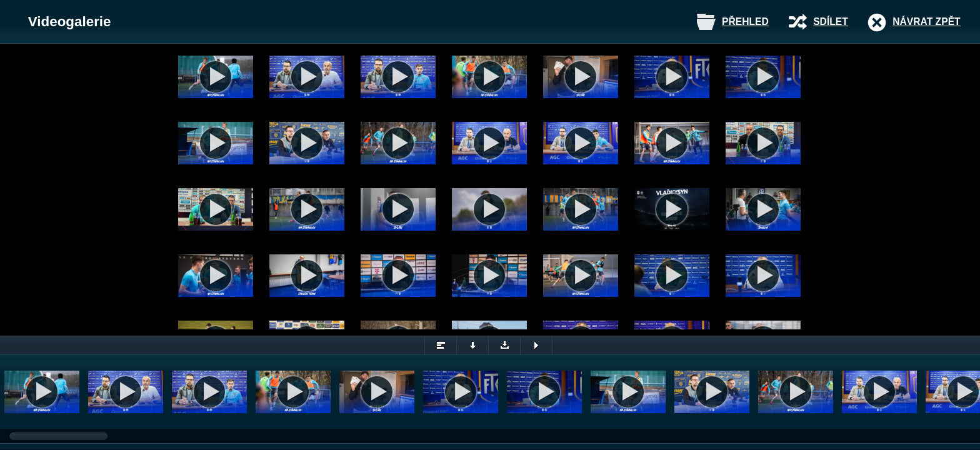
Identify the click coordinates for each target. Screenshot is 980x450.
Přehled (745, 22)
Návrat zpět (926, 22)
